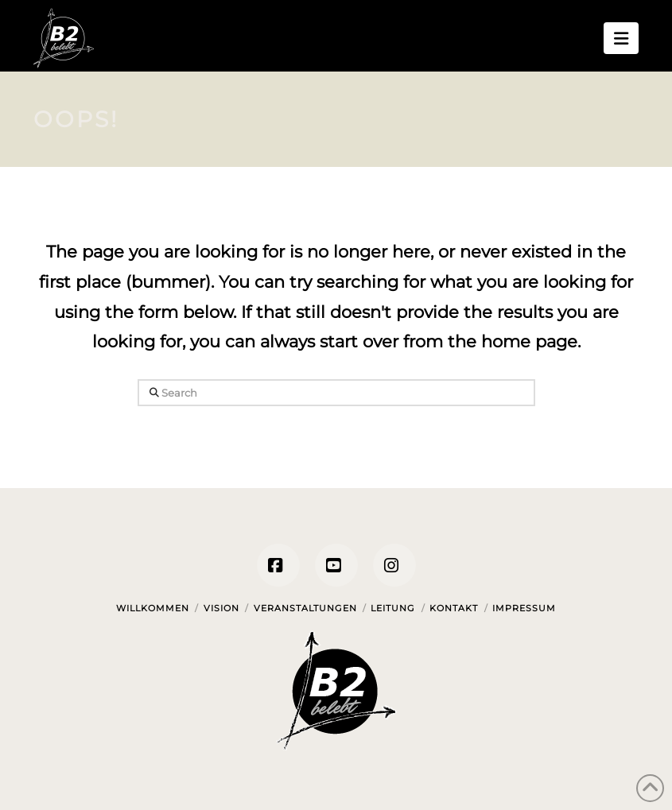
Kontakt (454, 608)
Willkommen (153, 608)
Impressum (524, 608)
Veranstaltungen (305, 608)
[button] (621, 38)
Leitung (393, 608)
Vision (221, 608)
